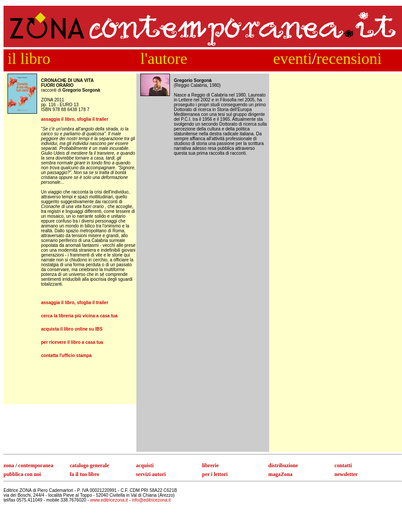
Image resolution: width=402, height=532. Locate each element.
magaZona (280, 474)
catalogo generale (89, 465)
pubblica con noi (22, 474)
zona (9, 465)
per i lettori (215, 474)
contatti (343, 465)
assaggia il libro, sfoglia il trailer (75, 119)
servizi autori (151, 474)
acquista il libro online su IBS (72, 329)
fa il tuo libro (85, 474)
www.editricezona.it (109, 500)
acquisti (145, 465)
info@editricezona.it (151, 500)
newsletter (346, 474)
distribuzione (283, 465)
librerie (210, 465)
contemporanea (36, 465)
